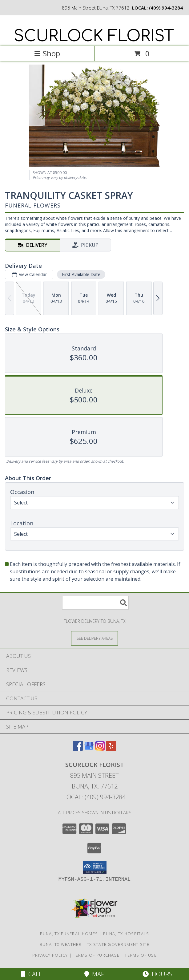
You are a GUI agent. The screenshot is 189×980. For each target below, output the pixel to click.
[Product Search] (95, 603)
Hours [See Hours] (157, 974)
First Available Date (81, 274)
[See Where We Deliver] (95, 638)
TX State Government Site (118, 944)
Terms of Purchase (96, 955)
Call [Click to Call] (32, 974)
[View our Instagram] (100, 749)
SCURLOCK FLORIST (94, 36)
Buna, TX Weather (61, 944)
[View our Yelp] (111, 749)
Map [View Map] (95, 974)
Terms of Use (141, 955)
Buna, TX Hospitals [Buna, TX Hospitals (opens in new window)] (126, 934)
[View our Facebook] (78, 749)
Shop (47, 53)
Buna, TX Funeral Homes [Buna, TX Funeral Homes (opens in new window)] (69, 934)
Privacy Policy (50, 955)
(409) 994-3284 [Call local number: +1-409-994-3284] (166, 8)
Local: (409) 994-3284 (95, 797)
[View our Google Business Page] (89, 749)
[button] (95, 867)
